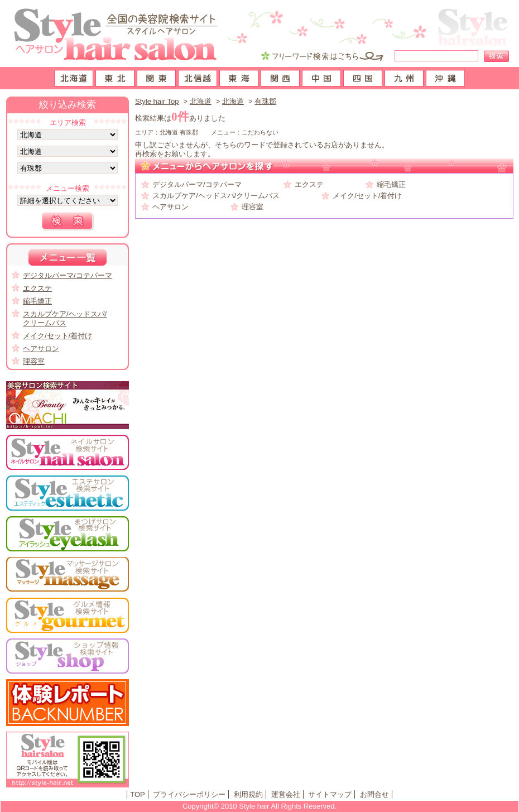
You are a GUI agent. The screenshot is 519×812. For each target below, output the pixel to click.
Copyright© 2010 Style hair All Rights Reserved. (259, 806)
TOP (138, 794)
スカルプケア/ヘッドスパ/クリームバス (216, 196)
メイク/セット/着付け (367, 196)
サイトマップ (330, 794)
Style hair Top (157, 101)
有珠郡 (265, 101)
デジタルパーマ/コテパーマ (197, 184)
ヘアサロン (170, 207)
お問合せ (374, 794)
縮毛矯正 (391, 184)
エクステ (309, 184)
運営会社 (286, 794)
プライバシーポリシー (189, 794)
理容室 (253, 207)
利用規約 (248, 794)
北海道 (201, 101)
